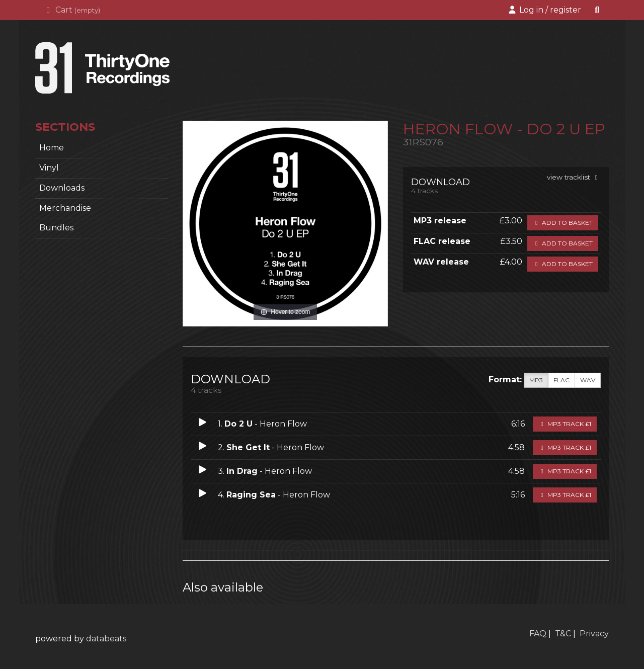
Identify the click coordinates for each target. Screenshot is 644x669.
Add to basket (563, 223)
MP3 (536, 380)
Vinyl (49, 168)
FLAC (561, 380)
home (52, 148)
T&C (563, 634)
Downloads (62, 188)
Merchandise (65, 208)
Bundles (56, 228)
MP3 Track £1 (565, 424)
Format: (505, 380)
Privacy (594, 634)
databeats (106, 639)
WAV (588, 380)
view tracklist (574, 177)
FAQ (538, 634)
